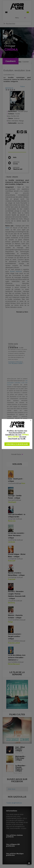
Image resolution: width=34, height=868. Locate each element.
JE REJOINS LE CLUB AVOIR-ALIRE (17, 444)
